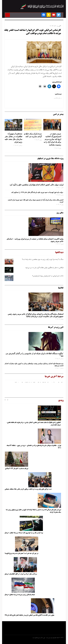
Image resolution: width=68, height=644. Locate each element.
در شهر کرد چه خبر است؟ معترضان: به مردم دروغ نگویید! (21, 553)
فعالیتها (61, 288)
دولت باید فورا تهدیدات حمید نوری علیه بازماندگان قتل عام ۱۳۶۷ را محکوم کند (37, 192)
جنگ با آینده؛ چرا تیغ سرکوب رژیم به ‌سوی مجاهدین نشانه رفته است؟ (43, 260)
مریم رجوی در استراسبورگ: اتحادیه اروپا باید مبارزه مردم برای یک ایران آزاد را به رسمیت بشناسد (52, 139)
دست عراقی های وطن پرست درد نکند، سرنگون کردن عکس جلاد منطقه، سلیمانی (28, 489)
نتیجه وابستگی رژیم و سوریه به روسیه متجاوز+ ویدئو (20, 595)
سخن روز (60, 213)
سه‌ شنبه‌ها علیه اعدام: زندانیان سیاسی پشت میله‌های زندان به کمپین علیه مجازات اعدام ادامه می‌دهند (34, 365)
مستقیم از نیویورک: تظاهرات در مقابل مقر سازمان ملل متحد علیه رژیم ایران (13, 138)
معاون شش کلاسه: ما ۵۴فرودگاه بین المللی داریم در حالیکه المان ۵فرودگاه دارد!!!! (29, 615)
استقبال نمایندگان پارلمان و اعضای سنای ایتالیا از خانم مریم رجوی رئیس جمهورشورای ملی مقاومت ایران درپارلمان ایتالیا (36, 315)
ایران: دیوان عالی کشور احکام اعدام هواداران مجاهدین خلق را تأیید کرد (36, 185)
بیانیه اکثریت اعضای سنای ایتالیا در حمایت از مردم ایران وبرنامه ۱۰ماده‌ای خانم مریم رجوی (35, 240)
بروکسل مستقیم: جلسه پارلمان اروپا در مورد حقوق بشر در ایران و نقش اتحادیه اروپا (39, 382)
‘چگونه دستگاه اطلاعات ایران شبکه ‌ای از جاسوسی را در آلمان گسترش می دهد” (34, 355)
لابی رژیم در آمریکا (56, 327)
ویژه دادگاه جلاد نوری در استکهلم (50, 159)
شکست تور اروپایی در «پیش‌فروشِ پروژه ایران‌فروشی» (48, 276)
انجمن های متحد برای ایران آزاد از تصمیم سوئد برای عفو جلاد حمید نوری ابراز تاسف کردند (36, 201)
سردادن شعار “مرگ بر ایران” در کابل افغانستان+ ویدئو (21, 574)
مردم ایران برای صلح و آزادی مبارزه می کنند (33, 135)
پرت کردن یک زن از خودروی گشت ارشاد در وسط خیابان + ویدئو (24, 533)
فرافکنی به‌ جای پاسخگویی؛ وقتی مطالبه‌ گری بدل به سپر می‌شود (44, 268)
